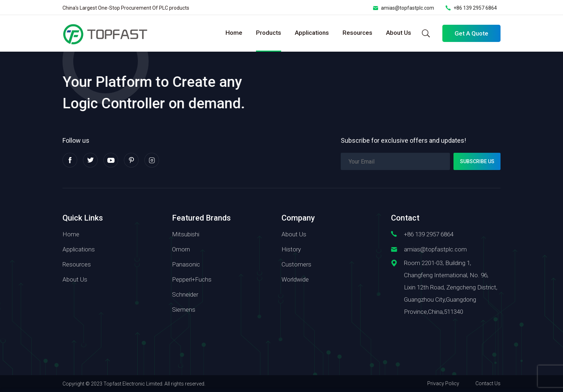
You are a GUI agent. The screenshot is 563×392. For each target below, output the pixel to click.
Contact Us (488, 383)
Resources (357, 33)
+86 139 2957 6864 (475, 8)
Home (234, 33)
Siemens (184, 310)
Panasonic (186, 264)
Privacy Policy (443, 383)
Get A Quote (471, 33)
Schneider (185, 294)
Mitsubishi (186, 234)
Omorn (181, 249)
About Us (399, 33)
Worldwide (295, 279)
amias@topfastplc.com (408, 8)
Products (269, 33)
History (291, 249)
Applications (312, 33)
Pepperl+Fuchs (192, 279)
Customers (296, 264)
